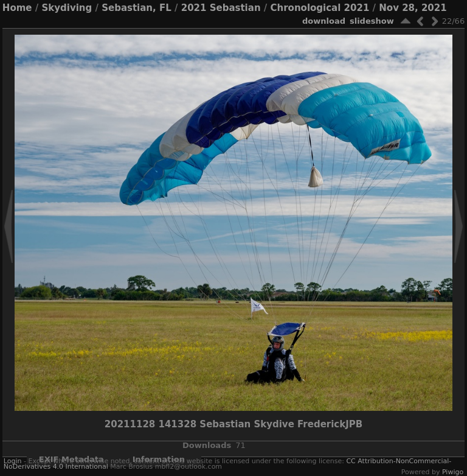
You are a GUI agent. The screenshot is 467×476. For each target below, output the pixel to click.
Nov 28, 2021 (413, 8)
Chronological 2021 (320, 8)
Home (17, 8)
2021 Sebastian (221, 8)
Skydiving (67, 8)
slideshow (372, 21)
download (324, 21)
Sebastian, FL (137, 8)
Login (13, 461)
